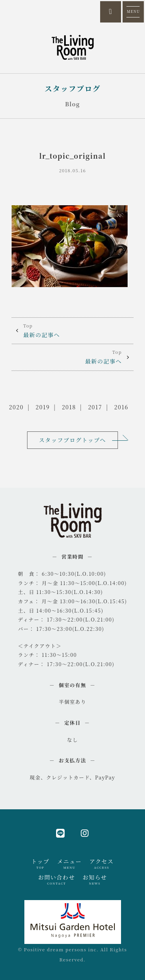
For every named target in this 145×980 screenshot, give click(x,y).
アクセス (101, 864)
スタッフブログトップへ (72, 440)
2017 (95, 407)
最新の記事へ (72, 330)
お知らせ (95, 880)
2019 (43, 407)
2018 (69, 407)
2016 (121, 407)
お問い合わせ (57, 880)
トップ (40, 864)
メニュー (69, 864)
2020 (16, 407)
